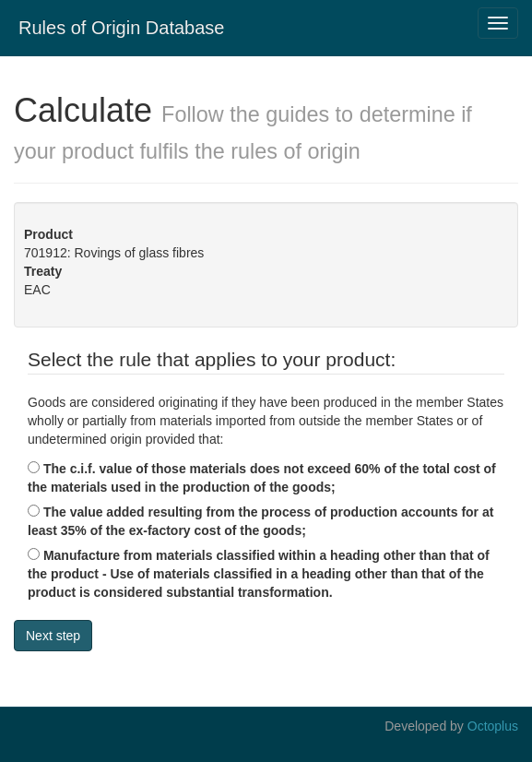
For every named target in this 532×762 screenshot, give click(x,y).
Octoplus (493, 726)
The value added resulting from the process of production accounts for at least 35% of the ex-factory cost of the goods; (260, 521)
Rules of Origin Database (121, 28)
